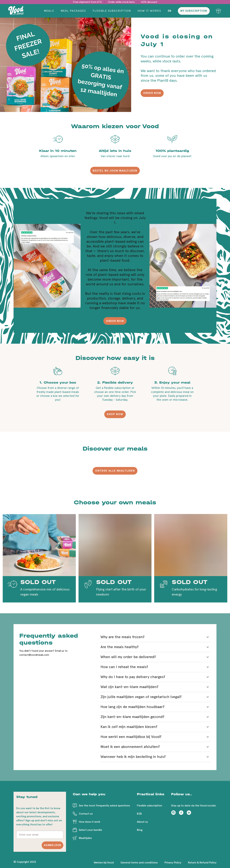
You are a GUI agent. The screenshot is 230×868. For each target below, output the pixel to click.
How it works (149, 11)
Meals (49, 11)
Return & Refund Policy (202, 863)
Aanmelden (52, 845)
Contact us (86, 814)
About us (142, 822)
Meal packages (73, 11)
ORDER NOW (152, 93)
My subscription (194, 11)
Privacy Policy (173, 863)
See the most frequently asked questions (104, 806)
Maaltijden (85, 838)
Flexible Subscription (112, 11)
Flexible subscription (150, 806)
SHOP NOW (115, 414)
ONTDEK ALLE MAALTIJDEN (115, 471)
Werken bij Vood (104, 863)
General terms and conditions (139, 863)
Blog (140, 830)
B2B (139, 814)
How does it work (90, 822)
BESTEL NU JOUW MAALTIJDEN (115, 171)
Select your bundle (90, 830)
